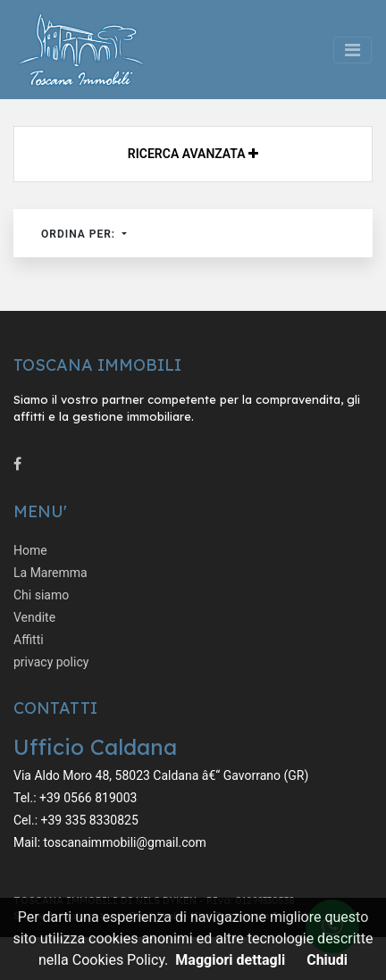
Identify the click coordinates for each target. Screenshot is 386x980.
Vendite (34, 617)
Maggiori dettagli (230, 960)
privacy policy (51, 662)
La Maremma (50, 573)
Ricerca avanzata (193, 154)
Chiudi (327, 960)
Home (30, 550)
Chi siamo (41, 595)
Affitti (29, 640)
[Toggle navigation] (352, 50)
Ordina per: (80, 234)
